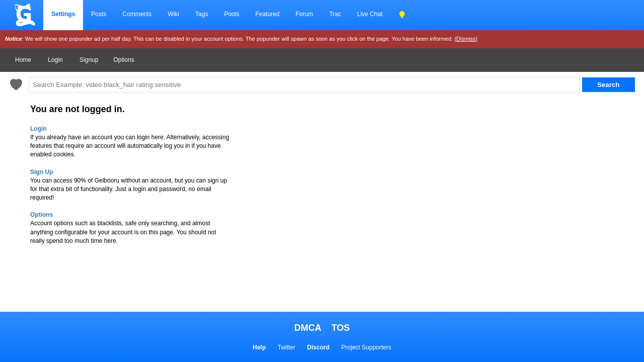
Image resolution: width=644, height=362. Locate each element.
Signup (89, 60)
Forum (304, 14)
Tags (202, 14)
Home (23, 60)
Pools (231, 14)
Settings (63, 14)
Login (55, 60)
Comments (137, 14)
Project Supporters (366, 347)
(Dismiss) (466, 39)
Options (124, 60)
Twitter (287, 347)
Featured (267, 14)
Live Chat (370, 14)
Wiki (173, 14)
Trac (335, 14)
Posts (99, 14)
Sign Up (42, 172)
